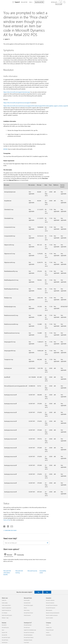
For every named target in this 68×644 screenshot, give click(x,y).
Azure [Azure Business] (3, 630)
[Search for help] (61, 2)
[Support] (17, 2)
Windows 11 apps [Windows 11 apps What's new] (5, 618)
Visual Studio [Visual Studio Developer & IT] (26, 642)
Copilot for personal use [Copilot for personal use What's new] (6, 610)
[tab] (9, 555)
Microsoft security (32, 571)
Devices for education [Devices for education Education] (50, 603)
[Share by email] (11, 526)
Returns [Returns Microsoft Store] (25, 608)
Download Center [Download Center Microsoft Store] (27, 603)
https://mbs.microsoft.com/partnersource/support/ (17, 103)
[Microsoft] (7, 2)
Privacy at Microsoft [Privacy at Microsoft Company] (50, 630)
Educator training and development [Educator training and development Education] (53, 613)
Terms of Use (7, 520)
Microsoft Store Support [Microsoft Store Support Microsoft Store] (28, 605)
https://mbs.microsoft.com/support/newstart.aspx (17, 92)
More (31, 2)
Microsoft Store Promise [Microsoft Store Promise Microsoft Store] (28, 613)
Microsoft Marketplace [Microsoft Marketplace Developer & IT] (28, 635)
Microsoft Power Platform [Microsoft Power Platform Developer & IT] (29, 637)
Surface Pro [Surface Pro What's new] (4, 600)
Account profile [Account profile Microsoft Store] (27, 600)
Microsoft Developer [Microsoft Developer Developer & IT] (28, 625)
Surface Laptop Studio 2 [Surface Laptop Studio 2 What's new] (6, 605)
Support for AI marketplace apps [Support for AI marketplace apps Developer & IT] (30, 630)
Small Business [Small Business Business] (5, 642)
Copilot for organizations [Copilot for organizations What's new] (7, 608)
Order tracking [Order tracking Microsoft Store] (27, 610)
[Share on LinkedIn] (7, 526)
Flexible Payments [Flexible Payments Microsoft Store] (27, 615)
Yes (38, 592)
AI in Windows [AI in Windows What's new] (5, 613)
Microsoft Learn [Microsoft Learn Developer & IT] (27, 627)
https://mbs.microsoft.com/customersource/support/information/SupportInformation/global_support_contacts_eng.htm (36, 106)
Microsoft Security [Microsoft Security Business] (5, 627)
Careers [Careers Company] (47, 625)
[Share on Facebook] (4, 526)
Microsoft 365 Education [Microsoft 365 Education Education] (51, 608)
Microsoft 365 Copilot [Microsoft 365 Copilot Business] (6, 637)
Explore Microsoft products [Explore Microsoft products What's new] (7, 615)
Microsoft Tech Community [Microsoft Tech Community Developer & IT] (29, 632)
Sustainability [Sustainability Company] (49, 635)
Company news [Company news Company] (49, 627)
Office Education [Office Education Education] (49, 610)
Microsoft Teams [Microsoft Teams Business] (5, 640)
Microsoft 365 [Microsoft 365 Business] (4, 635)
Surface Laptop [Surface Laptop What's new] (5, 603)
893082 (6, 149)
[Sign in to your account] (64, 2)
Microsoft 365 (24, 2)
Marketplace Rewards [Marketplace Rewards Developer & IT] (28, 640)
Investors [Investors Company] (48, 632)
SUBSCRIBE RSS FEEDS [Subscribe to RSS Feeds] (11, 530)
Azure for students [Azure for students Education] (49, 618)
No (47, 592)
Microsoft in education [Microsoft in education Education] (50, 600)
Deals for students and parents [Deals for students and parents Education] (52, 615)
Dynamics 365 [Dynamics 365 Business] (4, 632)
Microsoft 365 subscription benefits (7, 573)
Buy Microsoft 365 (39, 2)
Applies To (7, 39)
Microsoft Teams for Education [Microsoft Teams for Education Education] (52, 605)
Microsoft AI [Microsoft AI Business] (4, 625)
